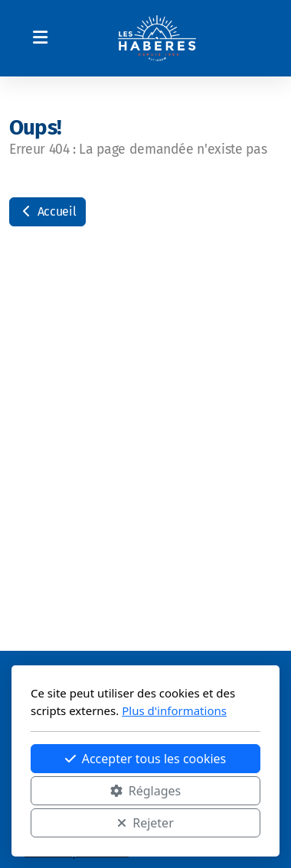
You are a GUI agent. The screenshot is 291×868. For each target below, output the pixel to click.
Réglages (145, 791)
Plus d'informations (174, 710)
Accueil (47, 211)
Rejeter (145, 823)
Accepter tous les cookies (146, 759)
